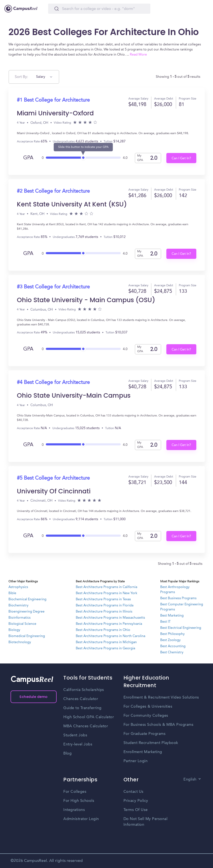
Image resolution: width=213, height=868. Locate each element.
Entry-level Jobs (78, 744)
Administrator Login (81, 819)
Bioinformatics (20, 618)
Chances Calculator (81, 699)
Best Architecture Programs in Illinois (104, 612)
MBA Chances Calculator (86, 726)
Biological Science (22, 624)
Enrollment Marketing (143, 752)
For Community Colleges (146, 716)
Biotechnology (20, 642)
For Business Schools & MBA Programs (159, 725)
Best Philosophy (172, 634)
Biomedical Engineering (27, 636)
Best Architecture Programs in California (106, 587)
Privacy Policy (136, 801)
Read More (138, 55)
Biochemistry (18, 606)
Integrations (74, 810)
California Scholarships (84, 690)
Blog (67, 753)
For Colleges (75, 792)
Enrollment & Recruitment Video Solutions (161, 697)
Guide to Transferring (82, 708)
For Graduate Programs (145, 734)
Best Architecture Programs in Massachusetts (110, 618)
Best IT (165, 622)
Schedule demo (34, 697)
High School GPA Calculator (89, 717)
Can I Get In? (181, 158)
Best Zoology (170, 640)
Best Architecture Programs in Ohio (103, 630)
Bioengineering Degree (26, 612)
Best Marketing (172, 616)
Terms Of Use (136, 810)
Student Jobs (75, 735)
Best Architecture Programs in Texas (103, 599)
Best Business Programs (178, 598)
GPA (28, 158)
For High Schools (79, 801)
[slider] (83, 156)
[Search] (99, 9)
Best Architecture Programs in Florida (105, 606)
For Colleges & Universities (148, 707)
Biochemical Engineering (27, 599)
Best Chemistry (172, 652)
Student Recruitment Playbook (151, 743)
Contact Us (134, 792)
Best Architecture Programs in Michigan (106, 642)
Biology (14, 630)
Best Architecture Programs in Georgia (105, 648)
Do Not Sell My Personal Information (146, 822)
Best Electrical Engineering (181, 628)
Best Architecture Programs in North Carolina (111, 636)
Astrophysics (18, 587)
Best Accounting (173, 646)
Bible (12, 593)
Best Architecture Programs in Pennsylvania (109, 624)
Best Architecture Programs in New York (106, 593)
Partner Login (136, 761)
